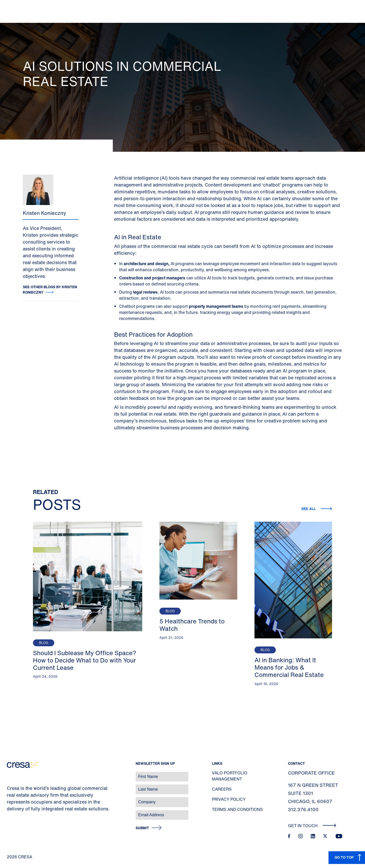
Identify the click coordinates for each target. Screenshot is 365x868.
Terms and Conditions (237, 809)
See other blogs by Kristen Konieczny (50, 290)
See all (309, 509)
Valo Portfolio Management (230, 776)
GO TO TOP (344, 857)
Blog (44, 643)
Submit (142, 828)
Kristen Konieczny (44, 213)
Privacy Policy (229, 799)
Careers (222, 789)
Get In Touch (312, 826)
